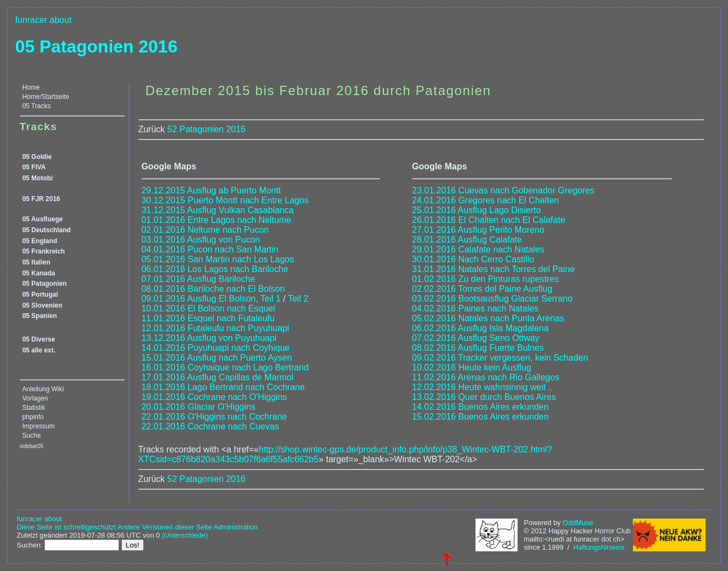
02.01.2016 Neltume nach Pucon (205, 230)
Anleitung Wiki (43, 389)
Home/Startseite (46, 97)
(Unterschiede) (185, 535)
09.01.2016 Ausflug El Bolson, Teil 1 (211, 299)
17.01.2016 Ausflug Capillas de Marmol (218, 377)
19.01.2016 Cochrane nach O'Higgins (214, 397)
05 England (40, 241)
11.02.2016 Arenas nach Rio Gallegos (486, 377)
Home (31, 87)
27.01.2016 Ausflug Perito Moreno (478, 230)
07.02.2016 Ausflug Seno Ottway (476, 338)
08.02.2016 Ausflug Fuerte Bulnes (478, 348)
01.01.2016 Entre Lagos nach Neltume (216, 220)
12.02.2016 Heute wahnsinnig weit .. (483, 387)
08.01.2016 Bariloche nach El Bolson (213, 289)
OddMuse (578, 523)
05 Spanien (40, 316)
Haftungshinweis (599, 547)
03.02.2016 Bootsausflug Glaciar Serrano (492, 299)
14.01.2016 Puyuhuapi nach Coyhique (216, 348)
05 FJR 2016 (41, 199)
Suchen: (30, 545)
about (61, 20)
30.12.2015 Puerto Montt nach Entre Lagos (225, 200)
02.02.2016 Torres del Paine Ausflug (482, 289)
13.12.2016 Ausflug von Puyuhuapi (209, 338)
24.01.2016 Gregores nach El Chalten (486, 200)
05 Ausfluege (43, 219)
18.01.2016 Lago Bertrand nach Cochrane (223, 387)
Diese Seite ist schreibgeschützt (66, 527)
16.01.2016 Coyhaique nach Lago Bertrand (225, 367)
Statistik (34, 408)
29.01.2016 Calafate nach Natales (478, 249)
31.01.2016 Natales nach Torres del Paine (494, 269)
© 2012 (535, 531)
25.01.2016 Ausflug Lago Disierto (477, 210)
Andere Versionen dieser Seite (165, 527)
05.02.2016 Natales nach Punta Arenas (488, 318)
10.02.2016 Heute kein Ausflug (472, 367)
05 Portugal (40, 295)
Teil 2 (298, 299)
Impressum (39, 426)
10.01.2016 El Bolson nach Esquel (209, 308)
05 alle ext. (39, 350)
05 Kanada (39, 273)
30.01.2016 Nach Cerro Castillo (473, 259)
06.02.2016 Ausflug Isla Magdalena (480, 328)
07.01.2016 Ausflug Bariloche (198, 279)
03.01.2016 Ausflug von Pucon (201, 240)
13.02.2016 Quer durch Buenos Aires (484, 397)
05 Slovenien (42, 305)
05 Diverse (39, 339)
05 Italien (36, 262)
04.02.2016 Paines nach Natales (475, 308)
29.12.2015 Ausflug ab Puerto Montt (211, 190)
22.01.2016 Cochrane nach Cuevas (210, 426)
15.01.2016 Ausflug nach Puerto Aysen (217, 358)
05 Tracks (37, 106)
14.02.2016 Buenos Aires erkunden (480, 407)
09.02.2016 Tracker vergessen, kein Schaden (500, 358)
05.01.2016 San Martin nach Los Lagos (218, 259)
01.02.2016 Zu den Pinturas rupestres (486, 279)
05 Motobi (38, 178)
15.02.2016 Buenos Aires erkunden (480, 417)
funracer (31, 20)
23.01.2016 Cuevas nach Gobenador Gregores (503, 190)
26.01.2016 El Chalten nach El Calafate (489, 220)
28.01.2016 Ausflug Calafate (467, 240)
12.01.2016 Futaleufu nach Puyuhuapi (215, 328)
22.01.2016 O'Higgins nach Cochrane (214, 417)
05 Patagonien (45, 284)
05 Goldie (37, 157)
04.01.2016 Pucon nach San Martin (210, 249)
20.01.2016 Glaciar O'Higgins (199, 407)
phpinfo (33, 417)
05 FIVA (34, 167)
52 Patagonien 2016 (206, 129)
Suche (32, 435)
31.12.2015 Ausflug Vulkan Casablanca (218, 210)
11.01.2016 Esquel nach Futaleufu (208, 318)
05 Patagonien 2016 (96, 46)
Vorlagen (35, 398)
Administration (236, 527)
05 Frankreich (44, 251)
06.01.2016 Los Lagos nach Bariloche (215, 269)
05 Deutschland (47, 230)
